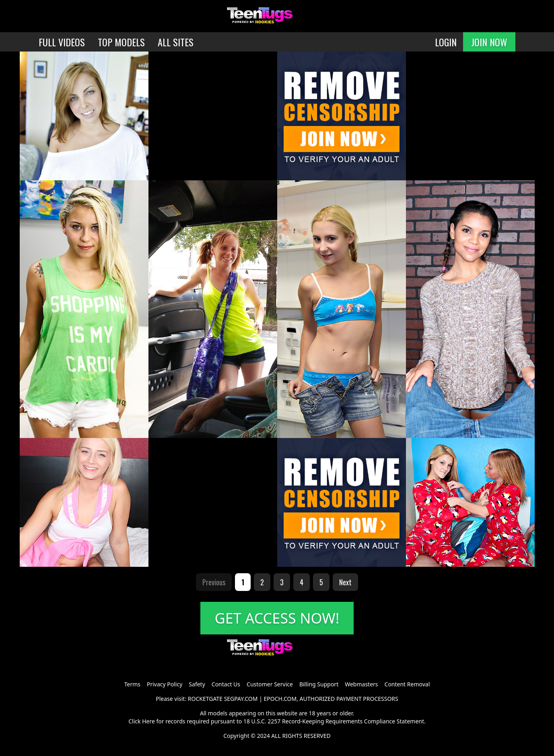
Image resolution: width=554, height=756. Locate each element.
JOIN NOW (489, 42)
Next (345, 582)
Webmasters (361, 684)
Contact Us (226, 684)
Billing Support (319, 684)
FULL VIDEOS (62, 42)
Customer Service (270, 684)
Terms (132, 684)
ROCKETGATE (205, 699)
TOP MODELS (121, 42)
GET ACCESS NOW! (277, 618)
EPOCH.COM (280, 699)
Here (148, 721)
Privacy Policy (165, 684)
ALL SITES (176, 42)
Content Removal (407, 684)
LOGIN (446, 42)
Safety (197, 684)
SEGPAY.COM (241, 699)
